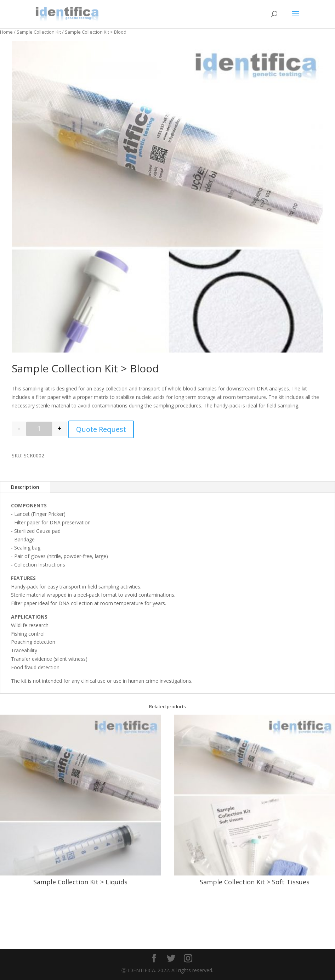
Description (25, 487)
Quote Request (101, 429)
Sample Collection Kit (39, 32)
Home (6, 32)
